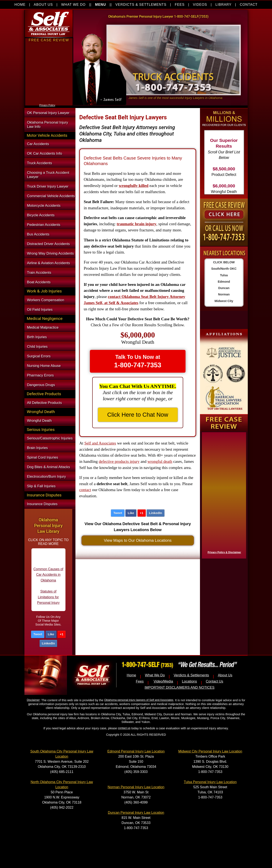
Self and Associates (100, 443)
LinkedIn (48, 643)
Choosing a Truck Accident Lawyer (48, 175)
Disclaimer (33, 700)
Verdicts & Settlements (191, 675)
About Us (225, 675)
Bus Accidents (38, 234)
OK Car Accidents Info (45, 153)
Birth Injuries (37, 337)
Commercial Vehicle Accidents (51, 196)
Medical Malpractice (43, 327)
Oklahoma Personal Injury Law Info (47, 125)
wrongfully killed (134, 186)
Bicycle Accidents (41, 215)
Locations (189, 681)
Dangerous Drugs (41, 385)
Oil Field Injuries (40, 310)
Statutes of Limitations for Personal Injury (48, 601)
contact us (124, 728)
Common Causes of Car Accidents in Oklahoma (48, 579)
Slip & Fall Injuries (41, 486)
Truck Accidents (40, 163)
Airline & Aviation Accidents (48, 263)
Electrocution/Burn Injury (46, 477)
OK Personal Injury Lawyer (48, 113)
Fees (140, 681)
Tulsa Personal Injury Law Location (210, 782)
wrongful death (160, 461)
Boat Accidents (39, 282)
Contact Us (214, 681)
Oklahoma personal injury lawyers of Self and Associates (139, 700)
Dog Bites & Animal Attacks (48, 467)
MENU (100, 5)
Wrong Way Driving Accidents (50, 253)
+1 (62, 634)
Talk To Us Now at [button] (138, 361)
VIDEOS (200, 5)
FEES (180, 5)
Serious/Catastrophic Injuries (50, 438)
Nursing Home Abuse (44, 366)
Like (51, 634)
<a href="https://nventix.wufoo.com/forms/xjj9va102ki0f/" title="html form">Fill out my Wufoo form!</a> (49, 102)
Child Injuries (37, 347)
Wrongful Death (39, 421)
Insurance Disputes (42, 504)
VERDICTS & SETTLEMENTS (141, 5)
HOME (20, 5)
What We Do (155, 675)
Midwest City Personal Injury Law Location (210, 751)
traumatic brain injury (137, 224)
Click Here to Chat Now (138, 415)
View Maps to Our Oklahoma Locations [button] (138, 540)
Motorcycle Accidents (44, 206)
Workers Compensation (46, 300)
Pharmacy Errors (40, 375)
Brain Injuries (37, 448)
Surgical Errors (39, 356)
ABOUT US (43, 5)
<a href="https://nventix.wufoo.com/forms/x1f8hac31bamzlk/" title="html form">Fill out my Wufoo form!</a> (223, 494)
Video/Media (163, 681)
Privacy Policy (47, 105)
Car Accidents (38, 144)
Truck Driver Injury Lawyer (48, 186)
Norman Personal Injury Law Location (136, 787)
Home (131, 675)
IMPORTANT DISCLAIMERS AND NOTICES (179, 688)
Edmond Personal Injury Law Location (136, 751)
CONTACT (249, 5)
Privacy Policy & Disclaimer (224, 552)
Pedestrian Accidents (44, 225)
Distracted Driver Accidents (48, 244)
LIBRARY (223, 5)
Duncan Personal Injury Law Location (136, 813)
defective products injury (119, 461)
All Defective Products (44, 403)
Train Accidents (39, 273)
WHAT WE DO (73, 5)
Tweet (38, 634)
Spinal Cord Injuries (42, 457)
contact (85, 490)
